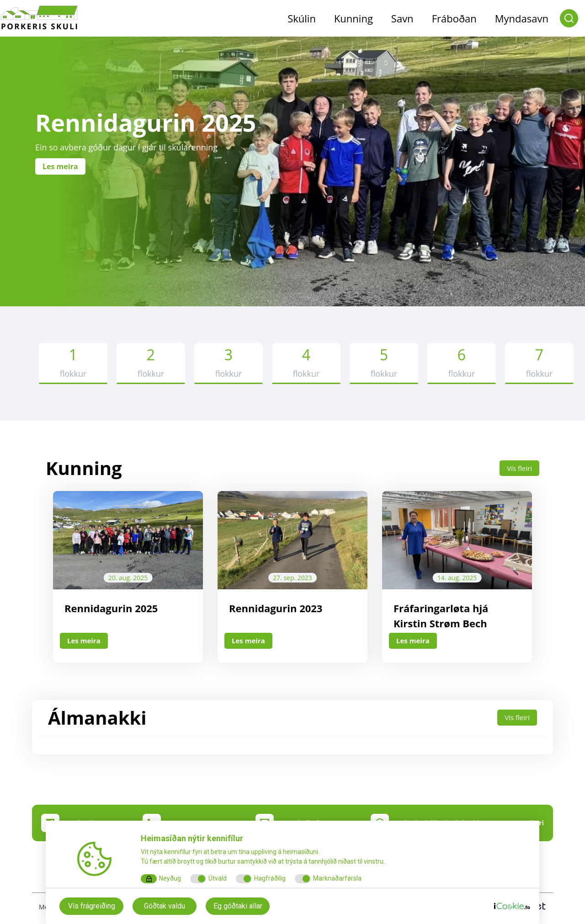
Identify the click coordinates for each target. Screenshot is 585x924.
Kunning (354, 18)
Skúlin (302, 18)
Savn (402, 18)
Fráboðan (454, 18)
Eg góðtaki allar (238, 906)
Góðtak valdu (165, 906)
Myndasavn (522, 18)
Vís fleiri (519, 468)
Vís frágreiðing (92, 906)
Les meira (85, 641)
